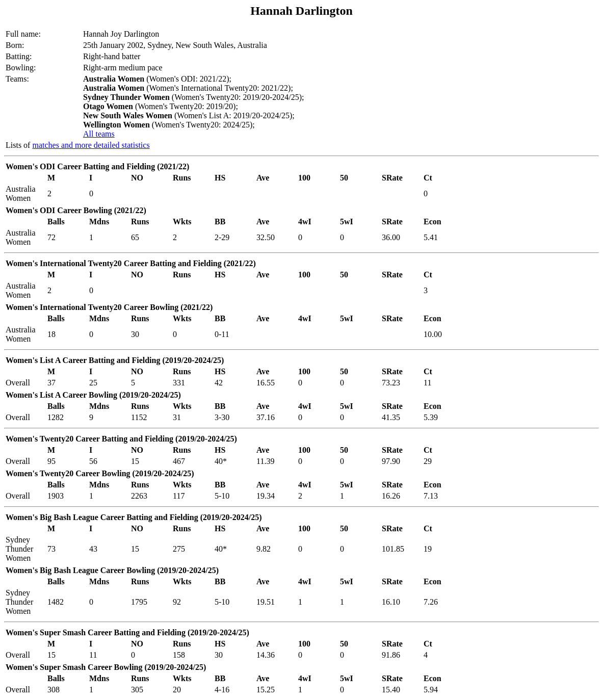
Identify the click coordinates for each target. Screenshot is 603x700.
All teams (99, 134)
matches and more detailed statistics (91, 145)
